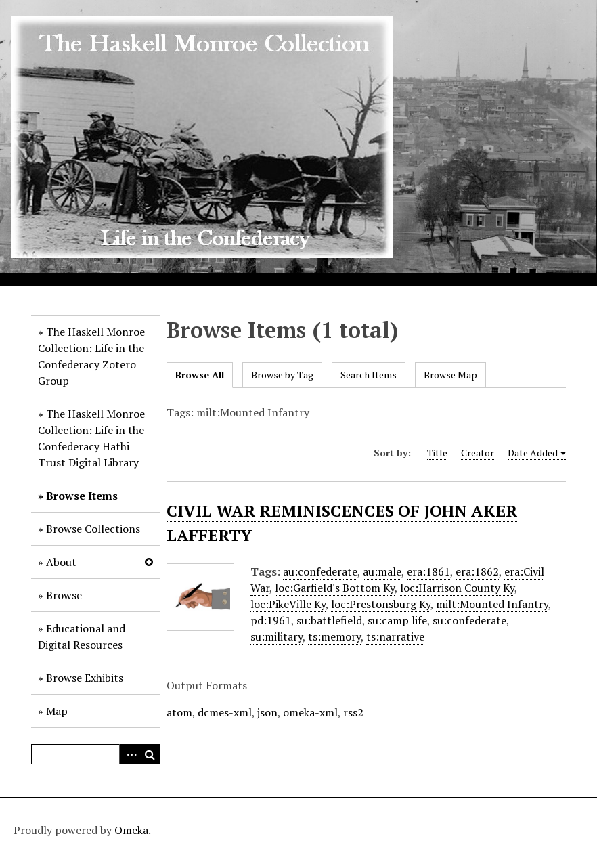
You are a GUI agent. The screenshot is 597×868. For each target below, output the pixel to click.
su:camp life (397, 620)
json (267, 712)
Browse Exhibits (85, 678)
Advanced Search (129, 754)
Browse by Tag (282, 375)
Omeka (131, 830)
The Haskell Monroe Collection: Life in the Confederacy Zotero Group (91, 356)
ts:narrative (395, 636)
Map (57, 711)
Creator (478, 453)
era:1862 (477, 571)
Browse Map (450, 375)
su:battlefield (329, 620)
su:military (277, 636)
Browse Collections (93, 529)
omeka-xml (310, 712)
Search (150, 754)
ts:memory (334, 636)
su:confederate (469, 620)
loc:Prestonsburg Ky (381, 604)
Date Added (533, 453)
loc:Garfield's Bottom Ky (335, 588)
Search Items (369, 375)
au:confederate (320, 571)
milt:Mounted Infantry (492, 604)
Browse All (200, 375)
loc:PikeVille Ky (288, 604)
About (61, 562)
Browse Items (82, 496)
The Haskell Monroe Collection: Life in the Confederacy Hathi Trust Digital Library (91, 438)
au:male (382, 571)
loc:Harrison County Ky (457, 588)
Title (437, 453)
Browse (64, 595)
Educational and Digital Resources (82, 636)
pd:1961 (271, 620)
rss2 (353, 712)
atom (179, 712)
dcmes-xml (225, 712)
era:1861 (428, 571)
